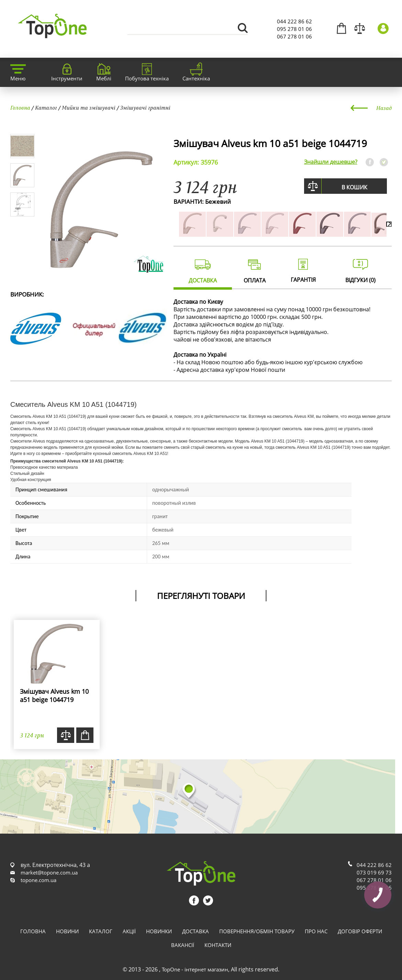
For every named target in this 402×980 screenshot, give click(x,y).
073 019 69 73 (374, 872)
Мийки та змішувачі (89, 108)
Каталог (46, 108)
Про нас (316, 931)
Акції (129, 931)
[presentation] (389, 224)
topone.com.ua (38, 880)
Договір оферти (360, 931)
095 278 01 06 (294, 29)
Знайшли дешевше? (331, 162)
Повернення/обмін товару (257, 931)
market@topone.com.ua (49, 872)
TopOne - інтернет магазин (195, 969)
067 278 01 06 (294, 36)
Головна (20, 108)
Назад (384, 108)
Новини (67, 931)
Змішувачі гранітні (145, 108)
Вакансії (183, 945)
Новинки (159, 931)
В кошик (354, 187)
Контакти (218, 945)
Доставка (196, 931)
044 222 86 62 (294, 21)
